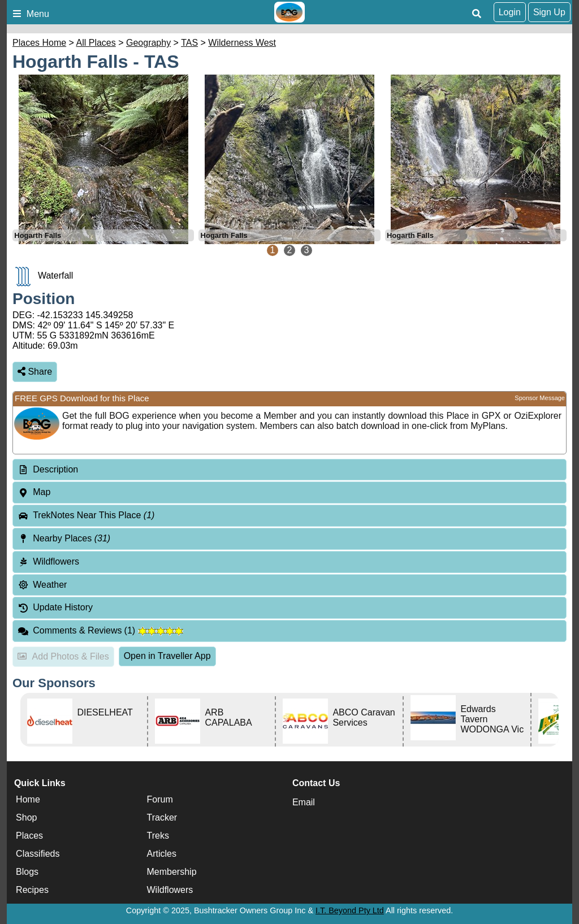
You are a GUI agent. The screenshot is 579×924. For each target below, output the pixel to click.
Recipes (32, 890)
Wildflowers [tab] (48, 561)
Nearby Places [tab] (64, 538)
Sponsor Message (540, 398)
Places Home (39, 43)
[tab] (289, 470)
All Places (96, 43)
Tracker (162, 817)
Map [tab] (34, 492)
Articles (162, 854)
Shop (26, 817)
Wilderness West (242, 43)
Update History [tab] (55, 607)
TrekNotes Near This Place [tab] (86, 515)
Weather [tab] (42, 585)
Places (29, 836)
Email (304, 802)
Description (55, 469)
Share (35, 372)
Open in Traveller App (167, 656)
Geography (148, 43)
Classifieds (38, 854)
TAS (189, 43)
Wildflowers (170, 890)
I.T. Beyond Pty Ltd (350, 910)
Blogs (27, 872)
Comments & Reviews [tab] (100, 630)
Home (28, 799)
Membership (172, 872)
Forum (160, 799)
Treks (158, 836)
